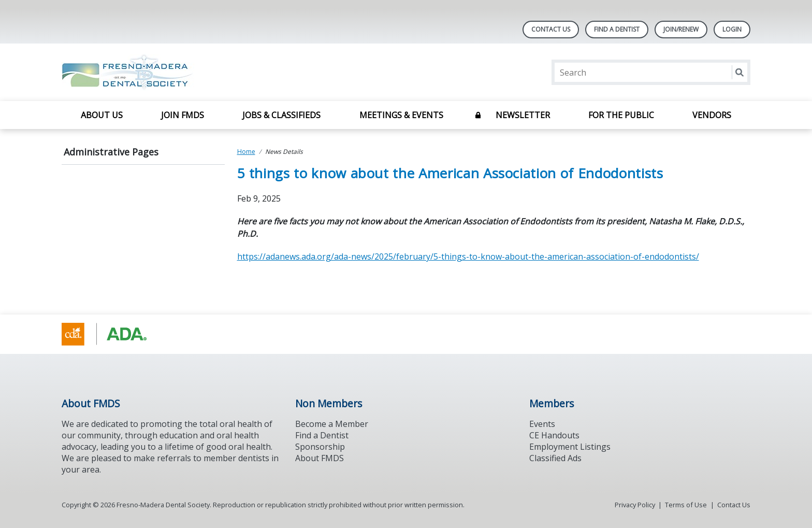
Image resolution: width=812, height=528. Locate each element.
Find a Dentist (322, 435)
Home (246, 152)
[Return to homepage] (195, 72)
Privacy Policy (635, 505)
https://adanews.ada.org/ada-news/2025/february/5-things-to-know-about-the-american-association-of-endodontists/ (468, 256)
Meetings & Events (401, 115)
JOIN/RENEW (681, 29)
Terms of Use (686, 505)
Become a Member (332, 424)
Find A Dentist (617, 29)
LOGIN (732, 29)
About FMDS (320, 458)
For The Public (621, 115)
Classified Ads (555, 458)
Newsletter (523, 115)
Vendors (712, 115)
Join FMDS (183, 115)
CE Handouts (554, 435)
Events (542, 424)
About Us (102, 115)
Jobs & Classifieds (281, 115)
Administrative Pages (111, 152)
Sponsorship (320, 447)
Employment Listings (570, 447)
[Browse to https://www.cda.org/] (114, 334)
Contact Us (551, 29)
